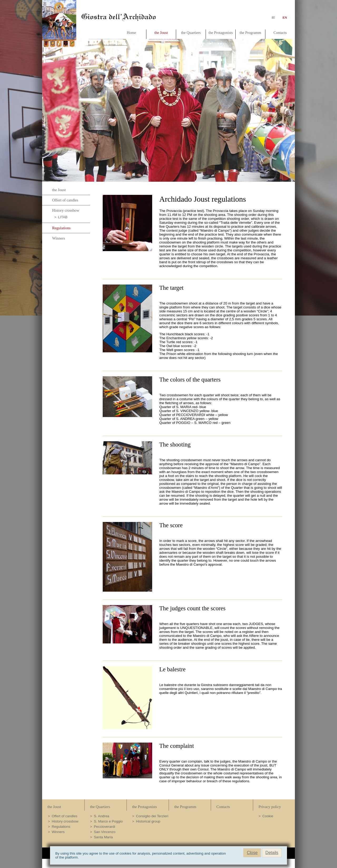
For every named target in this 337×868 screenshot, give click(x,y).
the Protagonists (221, 33)
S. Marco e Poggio (108, 821)
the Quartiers (191, 33)
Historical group (148, 821)
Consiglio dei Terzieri (152, 816)
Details (272, 853)
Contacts (280, 33)
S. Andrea (101, 816)
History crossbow (66, 210)
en (284, 18)
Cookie (268, 816)
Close (252, 853)
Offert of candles (65, 200)
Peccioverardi (104, 827)
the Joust (161, 33)
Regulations (61, 228)
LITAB (63, 217)
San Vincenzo (105, 832)
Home (131, 33)
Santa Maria (103, 837)
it (273, 18)
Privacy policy (270, 807)
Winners (59, 238)
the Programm (250, 33)
